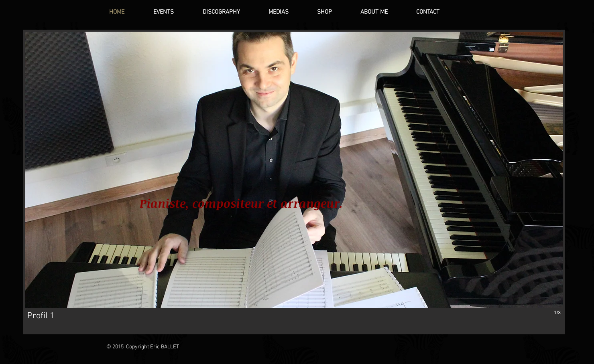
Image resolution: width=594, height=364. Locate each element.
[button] (294, 182)
